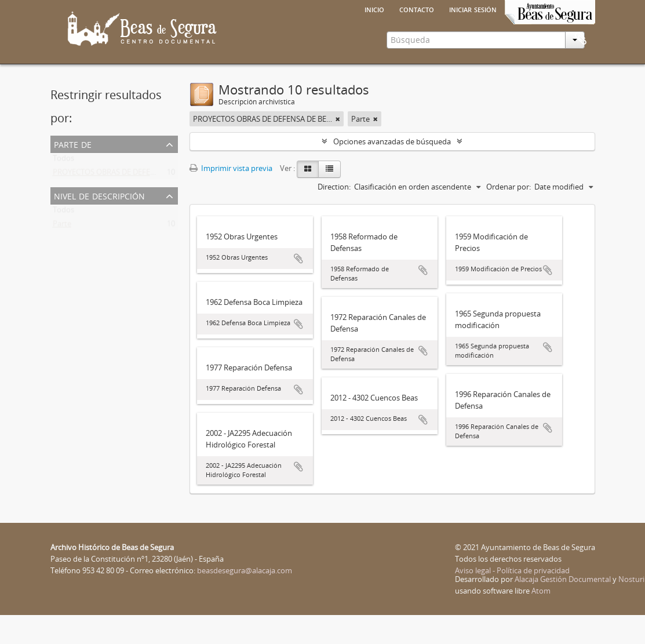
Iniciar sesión (473, 9)
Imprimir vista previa (231, 197)
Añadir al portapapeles (298, 288)
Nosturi (631, 608)
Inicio (374, 9)
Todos (63, 190)
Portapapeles (581, 86)
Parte (62, 255)
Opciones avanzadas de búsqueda (392, 170)
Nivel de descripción (99, 224)
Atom (541, 620)
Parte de (73, 172)
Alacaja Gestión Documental (563, 608)
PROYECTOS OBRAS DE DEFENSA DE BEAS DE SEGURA (144, 203)
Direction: (334, 216)
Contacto (417, 9)
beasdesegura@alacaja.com (245, 599)
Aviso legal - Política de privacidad (512, 599)
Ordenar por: (509, 216)
